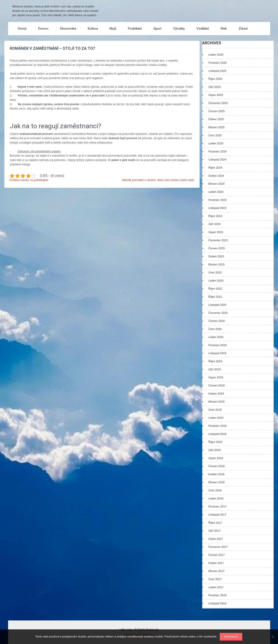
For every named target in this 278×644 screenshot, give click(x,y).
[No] (273, 637)
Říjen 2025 (215, 79)
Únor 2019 (215, 410)
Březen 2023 (216, 264)
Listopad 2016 (217, 603)
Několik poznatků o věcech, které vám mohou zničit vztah (158, 180)
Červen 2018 (216, 466)
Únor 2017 (215, 579)
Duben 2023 (216, 256)
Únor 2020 (215, 329)
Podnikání (135, 29)
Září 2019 (214, 369)
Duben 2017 (216, 563)
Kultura (93, 29)
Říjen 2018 (215, 442)
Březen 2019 (216, 402)
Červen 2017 (216, 555)
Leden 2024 (216, 192)
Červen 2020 (216, 321)
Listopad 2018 (217, 434)
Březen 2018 (216, 482)
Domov (43, 29)
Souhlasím (231, 636)
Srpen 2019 (216, 377)
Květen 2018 (216, 474)
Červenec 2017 (218, 547)
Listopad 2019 (217, 353)
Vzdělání (203, 29)
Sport (157, 29)
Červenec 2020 (218, 313)
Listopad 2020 (217, 305)
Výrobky (179, 29)
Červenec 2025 (218, 103)
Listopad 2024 (217, 160)
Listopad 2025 (217, 71)
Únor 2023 (215, 272)
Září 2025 (214, 87)
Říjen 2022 (215, 289)
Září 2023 (214, 224)
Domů (22, 29)
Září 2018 (214, 450)
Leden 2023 (216, 281)
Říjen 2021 (215, 297)
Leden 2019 (216, 418)
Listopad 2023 (217, 208)
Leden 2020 (216, 337)
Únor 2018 (215, 490)
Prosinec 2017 (217, 506)
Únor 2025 (215, 135)
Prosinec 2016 (217, 595)
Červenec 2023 (218, 240)
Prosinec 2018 (217, 426)
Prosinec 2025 (217, 63)
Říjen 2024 (215, 168)
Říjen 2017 (215, 523)
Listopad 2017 (217, 515)
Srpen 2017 (216, 539)
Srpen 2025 (216, 95)
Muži (113, 29)
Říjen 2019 (215, 361)
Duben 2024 (216, 176)
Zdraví (243, 29)
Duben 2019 (216, 394)
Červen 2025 (216, 111)
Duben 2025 (216, 119)
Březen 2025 (216, 127)
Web (224, 29)
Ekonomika (68, 29)
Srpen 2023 (216, 232)
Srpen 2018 (216, 458)
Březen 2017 (216, 571)
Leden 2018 (216, 498)
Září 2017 (214, 531)
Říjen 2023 (215, 216)
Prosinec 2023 (217, 200)
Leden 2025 (216, 143)
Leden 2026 (216, 55)
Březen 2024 (216, 184)
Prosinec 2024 (217, 151)
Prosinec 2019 (217, 345)
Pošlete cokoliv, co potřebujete (29, 180)
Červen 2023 (216, 248)
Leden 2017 (216, 587)
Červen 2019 (216, 385)
